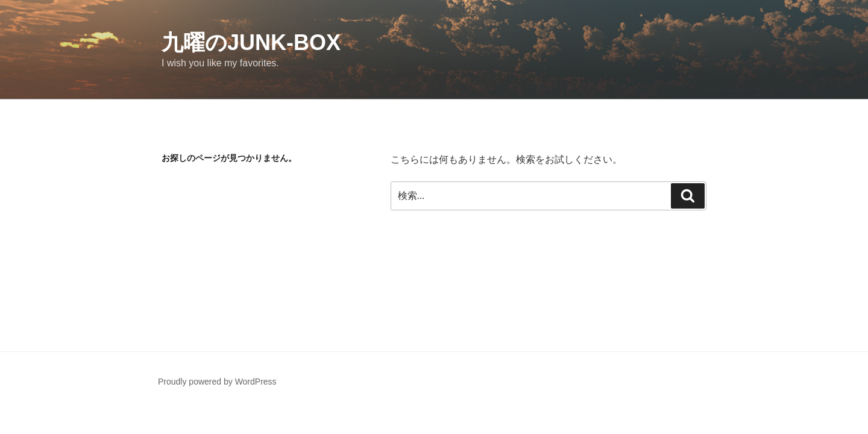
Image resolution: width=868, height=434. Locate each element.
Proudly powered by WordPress (217, 382)
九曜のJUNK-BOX (251, 42)
